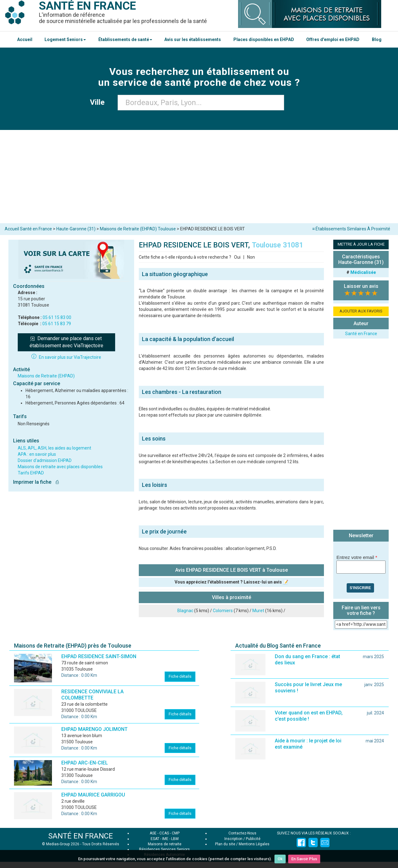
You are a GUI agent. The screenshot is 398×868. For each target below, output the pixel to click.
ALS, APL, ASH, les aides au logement (54, 448)
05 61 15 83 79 (57, 324)
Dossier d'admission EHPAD (45, 460)
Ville (99, 102)
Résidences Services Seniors (164, 849)
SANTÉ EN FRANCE (81, 836)
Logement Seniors (65, 39)
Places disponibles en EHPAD (264, 39)
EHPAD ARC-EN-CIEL (85, 763)
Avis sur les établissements (193, 39)
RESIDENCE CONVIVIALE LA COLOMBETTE (92, 695)
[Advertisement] (199, 177)
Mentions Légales (254, 844)
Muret (258, 611)
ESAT (155, 839)
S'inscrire (360, 588)
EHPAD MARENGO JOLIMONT (94, 729)
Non (251, 257)
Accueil (25, 39)
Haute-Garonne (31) (76, 229)
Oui (237, 257)
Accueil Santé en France (28, 229)
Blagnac (185, 611)
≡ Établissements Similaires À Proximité (351, 229)
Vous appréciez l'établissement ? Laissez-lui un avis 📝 (231, 582)
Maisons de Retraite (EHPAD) (46, 376)
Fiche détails (180, 676)
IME (165, 839)
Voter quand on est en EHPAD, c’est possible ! (309, 716)
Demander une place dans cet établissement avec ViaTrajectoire (66, 342)
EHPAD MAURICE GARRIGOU (93, 795)
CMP (176, 833)
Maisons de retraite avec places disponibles (60, 467)
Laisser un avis (361, 286)
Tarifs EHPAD (31, 473)
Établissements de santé (125, 39)
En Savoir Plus (304, 859)
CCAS (164, 833)
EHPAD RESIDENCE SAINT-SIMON (99, 656)
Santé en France (361, 334)
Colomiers (223, 611)
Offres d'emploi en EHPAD (333, 39)
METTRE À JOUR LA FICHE (361, 244)
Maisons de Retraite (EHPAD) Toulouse (138, 229)
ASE (153, 833)
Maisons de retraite (165, 844)
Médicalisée (363, 272)
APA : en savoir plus (37, 454)
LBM (175, 839)
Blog (377, 39)
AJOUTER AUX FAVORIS (361, 311)
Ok (280, 859)
